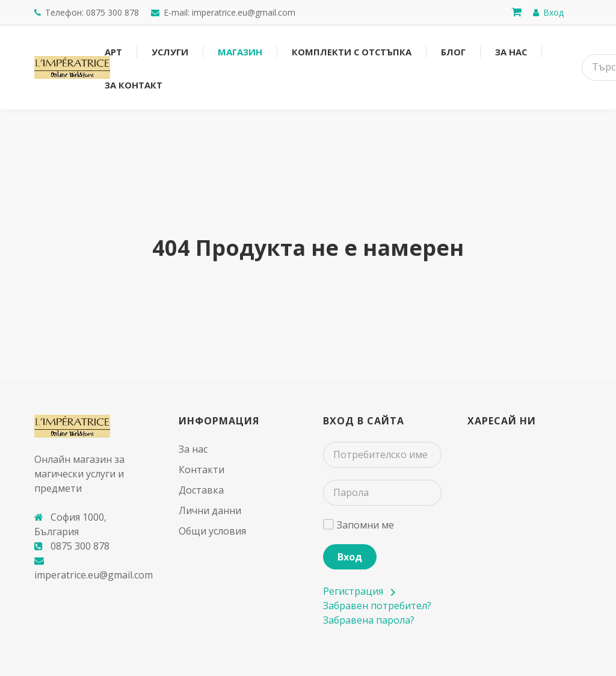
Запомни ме (365, 525)
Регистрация (359, 591)
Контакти (202, 470)
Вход (350, 557)
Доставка (201, 490)
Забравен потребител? (377, 606)
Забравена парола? (369, 620)
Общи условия (212, 531)
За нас (193, 449)
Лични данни (210, 510)
